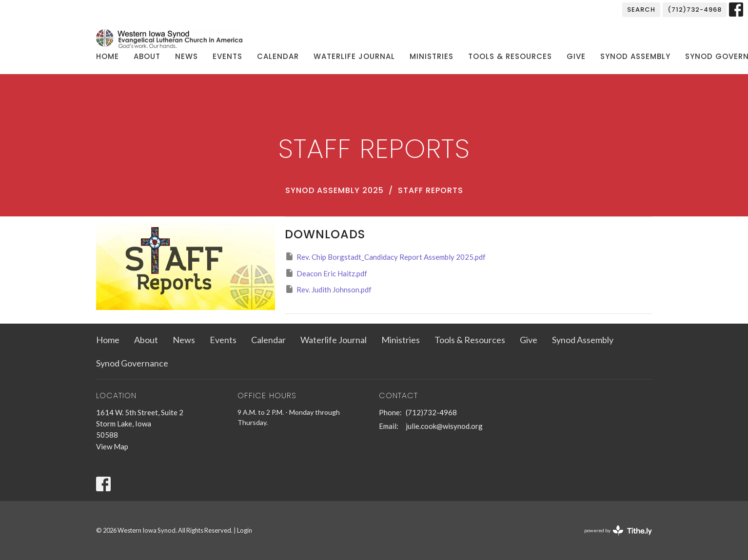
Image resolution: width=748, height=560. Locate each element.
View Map (112, 446)
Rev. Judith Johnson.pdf (328, 289)
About (147, 56)
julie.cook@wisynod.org (444, 426)
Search (641, 10)
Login (245, 530)
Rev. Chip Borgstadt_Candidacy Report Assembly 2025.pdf (385, 256)
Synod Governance (132, 363)
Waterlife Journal (354, 56)
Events (227, 56)
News (187, 56)
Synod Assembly (635, 56)
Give (576, 56)
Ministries (432, 56)
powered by (618, 531)
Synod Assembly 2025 (335, 190)
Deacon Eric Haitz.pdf (326, 273)
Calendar (278, 56)
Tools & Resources (510, 56)
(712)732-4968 (695, 10)
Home (108, 56)
